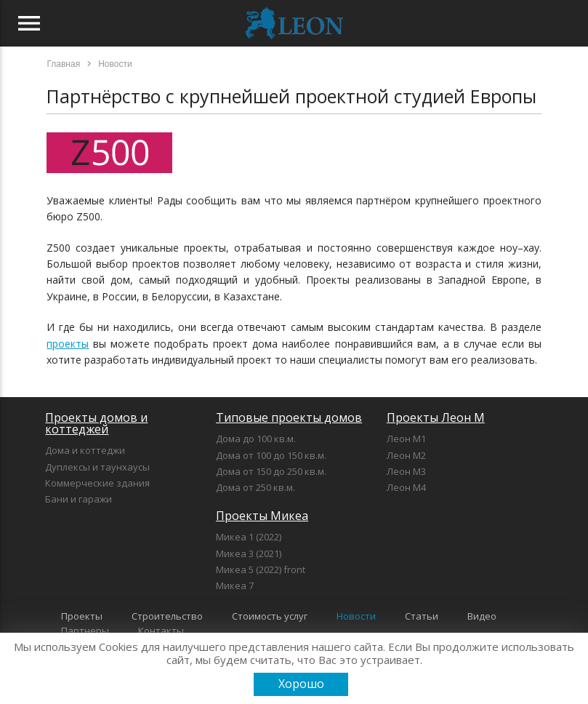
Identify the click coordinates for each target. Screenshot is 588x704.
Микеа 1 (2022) (249, 537)
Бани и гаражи (78, 499)
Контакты (161, 631)
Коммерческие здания (97, 483)
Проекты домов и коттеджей (96, 423)
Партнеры (85, 631)
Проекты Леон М (436, 417)
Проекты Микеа (262, 516)
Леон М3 (406, 471)
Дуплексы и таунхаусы (97, 467)
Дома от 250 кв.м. (255, 487)
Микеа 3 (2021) (249, 553)
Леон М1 (406, 439)
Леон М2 (406, 455)
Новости (356, 616)
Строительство (167, 616)
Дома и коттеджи (85, 450)
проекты (68, 344)
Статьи (422, 616)
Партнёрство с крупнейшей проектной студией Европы (291, 96)
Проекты (82, 616)
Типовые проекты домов (289, 417)
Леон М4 (406, 487)
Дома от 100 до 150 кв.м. (271, 455)
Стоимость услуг (270, 616)
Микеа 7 (235, 585)
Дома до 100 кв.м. (256, 439)
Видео (482, 616)
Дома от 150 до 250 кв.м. (271, 471)
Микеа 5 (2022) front (261, 569)
